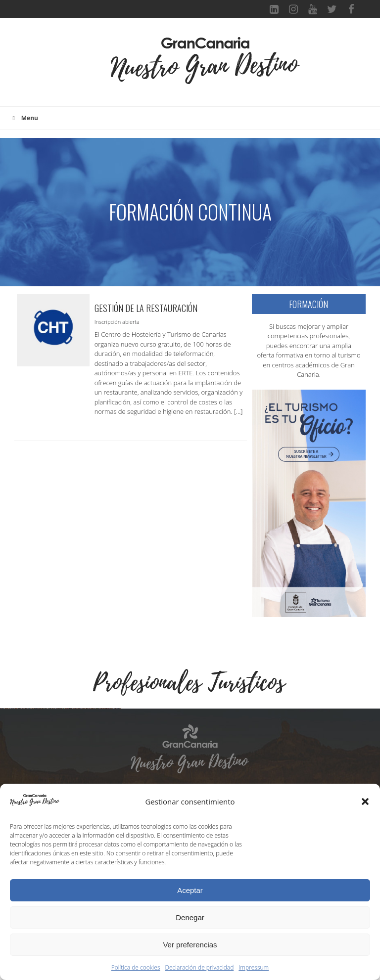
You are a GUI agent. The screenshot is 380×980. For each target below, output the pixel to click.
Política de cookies (136, 967)
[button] (365, 802)
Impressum (254, 967)
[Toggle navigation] (94, 67)
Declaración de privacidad (200, 967)
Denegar (190, 917)
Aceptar (190, 890)
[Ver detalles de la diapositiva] (62, 770)
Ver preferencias (190, 945)
